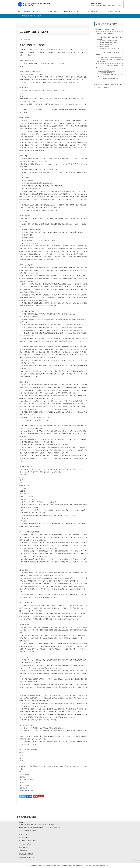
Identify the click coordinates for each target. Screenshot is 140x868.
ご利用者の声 (23, 851)
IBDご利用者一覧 (24, 847)
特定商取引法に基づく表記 (27, 841)
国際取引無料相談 (96, 4)
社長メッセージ (24, 838)
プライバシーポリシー (26, 844)
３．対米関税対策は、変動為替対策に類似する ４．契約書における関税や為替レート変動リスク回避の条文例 (110, 60)
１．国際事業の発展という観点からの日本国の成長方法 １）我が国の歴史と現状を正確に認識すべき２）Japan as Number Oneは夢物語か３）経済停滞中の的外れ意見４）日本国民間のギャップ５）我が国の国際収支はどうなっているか (110, 43)
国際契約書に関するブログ (27, 857)
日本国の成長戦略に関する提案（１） (107, 33)
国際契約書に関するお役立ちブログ (105, 29)
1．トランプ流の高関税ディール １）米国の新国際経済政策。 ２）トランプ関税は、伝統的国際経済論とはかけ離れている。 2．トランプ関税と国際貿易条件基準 (110, 75)
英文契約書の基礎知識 (26, 854)
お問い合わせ (23, 834)
